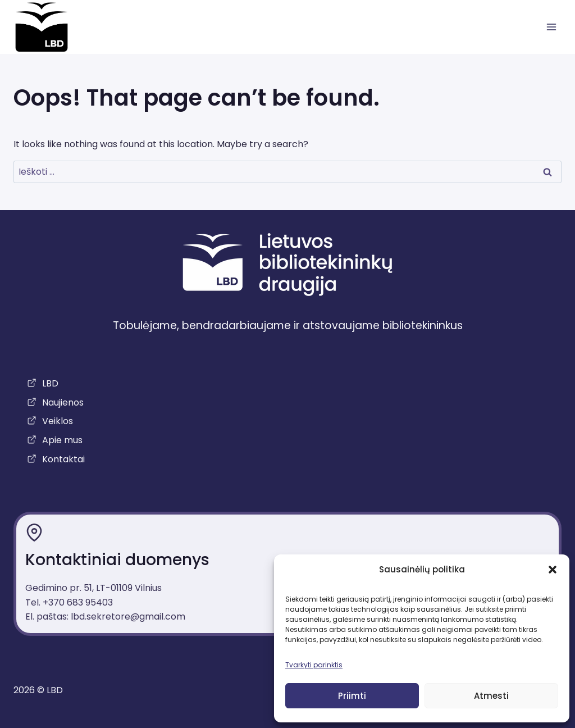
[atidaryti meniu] (551, 27)
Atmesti (491, 696)
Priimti (352, 696)
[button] (553, 570)
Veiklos (58, 421)
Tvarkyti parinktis (314, 665)
